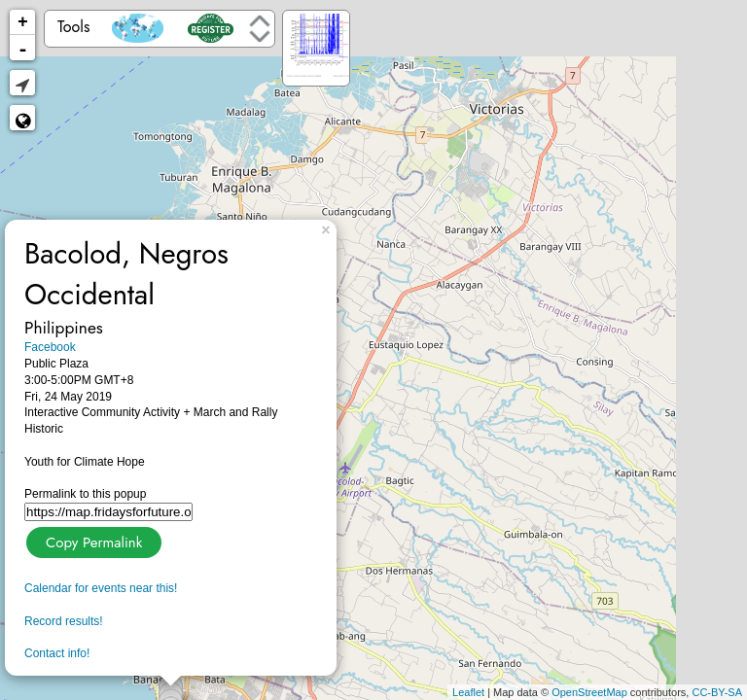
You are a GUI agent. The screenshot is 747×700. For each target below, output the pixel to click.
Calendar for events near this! (101, 588)
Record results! (64, 621)
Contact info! (57, 653)
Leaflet (468, 692)
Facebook (50, 347)
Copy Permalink (92, 540)
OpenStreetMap (589, 692)
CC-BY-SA (717, 692)
